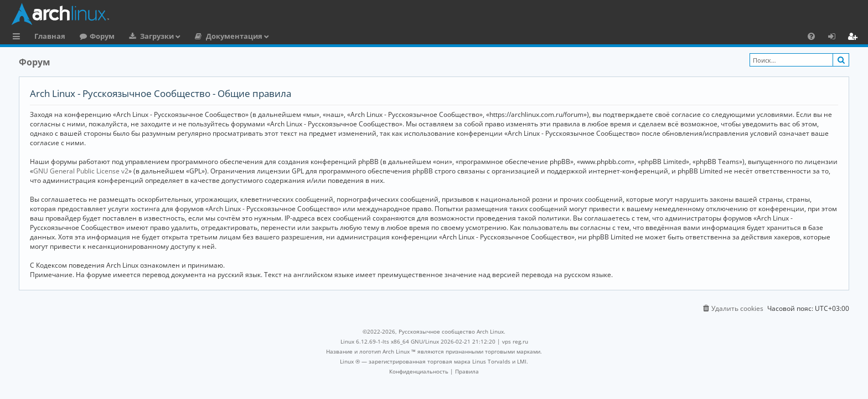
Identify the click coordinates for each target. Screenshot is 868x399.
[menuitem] (811, 36)
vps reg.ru (515, 341)
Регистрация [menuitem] (855, 38)
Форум (102, 36)
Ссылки (19, 38)
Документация (234, 36)
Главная (50, 36)
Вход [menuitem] (836, 38)
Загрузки (157, 36)
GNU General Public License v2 (81, 171)
